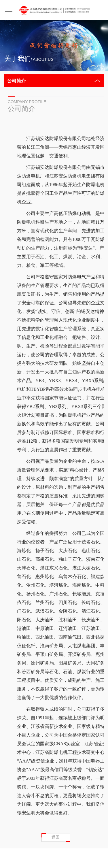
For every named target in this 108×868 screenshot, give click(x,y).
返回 (56, 837)
